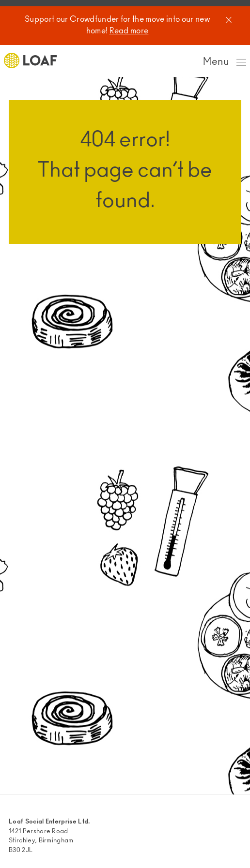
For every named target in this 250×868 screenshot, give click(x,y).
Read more (129, 31)
